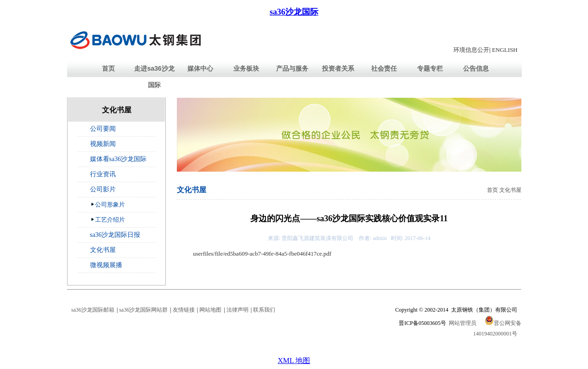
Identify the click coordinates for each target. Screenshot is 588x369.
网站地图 (210, 310)
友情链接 (184, 310)
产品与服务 (292, 68)
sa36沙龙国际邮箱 (93, 310)
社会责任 (384, 68)
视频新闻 (103, 144)
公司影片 (103, 189)
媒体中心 (200, 68)
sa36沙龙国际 (294, 12)
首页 (108, 68)
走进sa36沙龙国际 (154, 77)
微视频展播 (106, 265)
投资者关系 (338, 68)
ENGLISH (505, 50)
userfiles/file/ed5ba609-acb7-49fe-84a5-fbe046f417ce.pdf (262, 254)
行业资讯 (103, 174)
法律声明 (237, 310)
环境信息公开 (471, 50)
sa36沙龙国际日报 (115, 235)
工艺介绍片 (108, 219)
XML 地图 (294, 361)
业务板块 (246, 68)
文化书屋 (103, 250)
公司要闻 (103, 129)
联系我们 (264, 310)
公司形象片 (108, 204)
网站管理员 (463, 323)
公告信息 (476, 68)
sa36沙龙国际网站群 (143, 310)
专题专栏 (430, 68)
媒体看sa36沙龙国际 (119, 159)
